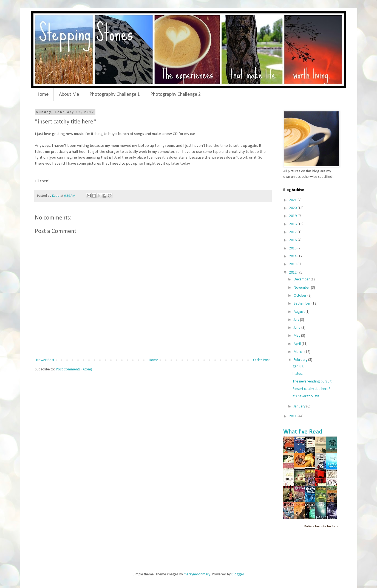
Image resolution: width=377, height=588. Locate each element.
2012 (293, 273)
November (302, 288)
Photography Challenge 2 (175, 95)
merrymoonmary (197, 574)
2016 (293, 240)
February (301, 360)
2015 (293, 248)
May (297, 336)
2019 (293, 216)
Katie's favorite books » (321, 527)
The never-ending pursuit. (312, 382)
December (302, 279)
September (303, 304)
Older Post (261, 360)
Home (42, 95)
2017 (293, 232)
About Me (69, 95)
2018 (293, 224)
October (301, 296)
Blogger (238, 574)
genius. (298, 366)
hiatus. (298, 374)
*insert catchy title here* (311, 389)
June (297, 328)
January (300, 406)
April (298, 344)
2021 (293, 200)
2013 (293, 264)
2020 (293, 208)
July (297, 320)
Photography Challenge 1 (115, 95)
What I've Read (303, 432)
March (299, 352)
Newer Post (45, 360)
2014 (293, 256)
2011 (293, 416)
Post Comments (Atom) (74, 369)
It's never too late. (306, 396)
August (300, 312)
